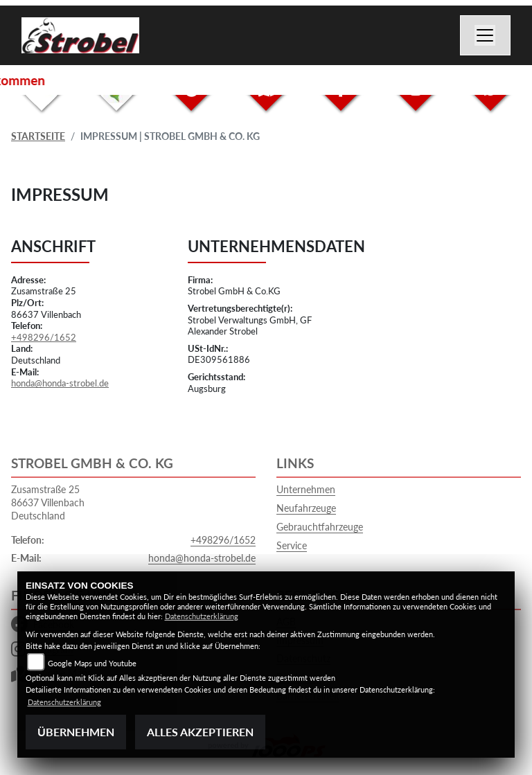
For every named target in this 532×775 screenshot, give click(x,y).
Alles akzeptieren (200, 732)
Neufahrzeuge (306, 508)
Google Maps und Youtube (92, 663)
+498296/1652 (44, 337)
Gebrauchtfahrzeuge (320, 527)
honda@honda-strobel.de (60, 383)
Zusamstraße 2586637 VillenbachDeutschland (48, 502)
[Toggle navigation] (486, 35)
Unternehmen (306, 489)
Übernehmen (76, 732)
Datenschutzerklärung (202, 616)
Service (292, 545)
